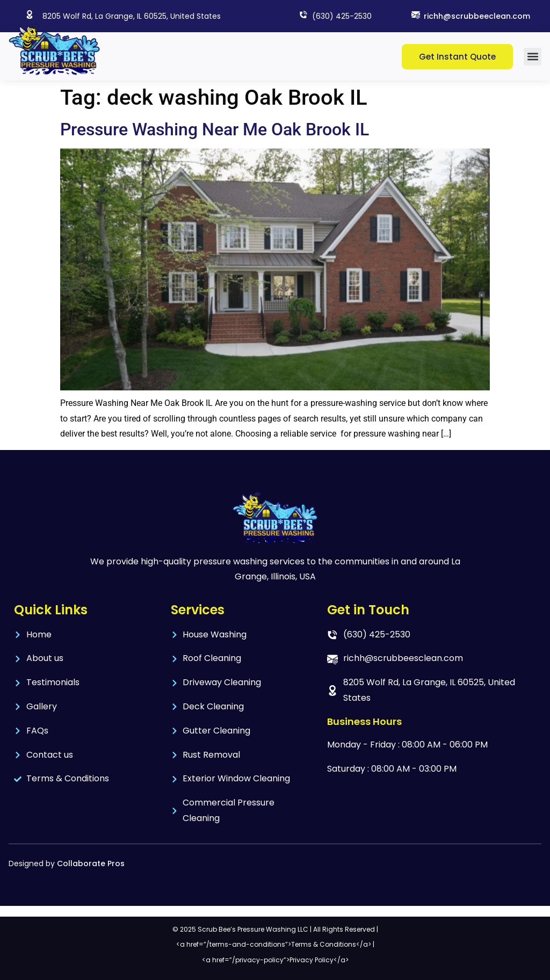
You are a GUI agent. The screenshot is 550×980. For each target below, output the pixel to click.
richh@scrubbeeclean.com (477, 16)
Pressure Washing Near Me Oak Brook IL (215, 129)
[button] (533, 57)
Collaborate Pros (91, 863)
